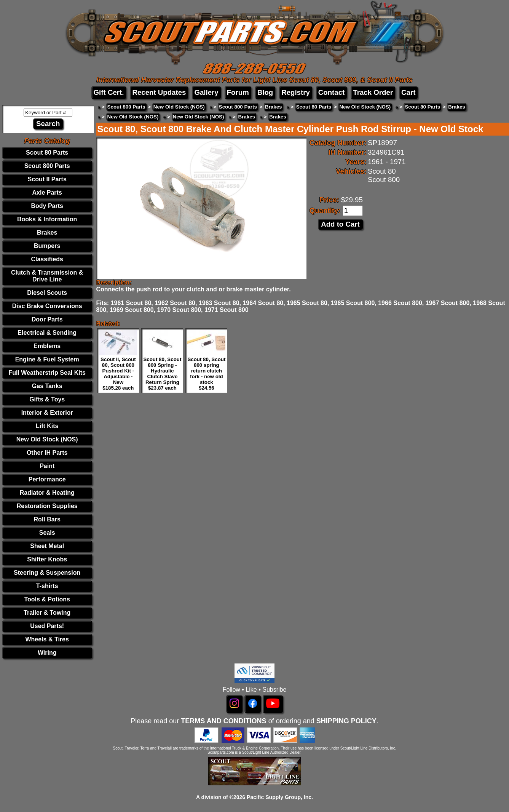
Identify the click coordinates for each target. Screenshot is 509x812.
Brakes (47, 233)
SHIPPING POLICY (346, 721)
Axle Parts (47, 193)
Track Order (373, 92)
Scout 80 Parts (47, 153)
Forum (238, 92)
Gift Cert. (109, 92)
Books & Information (47, 219)
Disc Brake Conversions (47, 306)
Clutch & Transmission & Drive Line (47, 276)
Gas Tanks (47, 386)
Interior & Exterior (47, 413)
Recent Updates (159, 92)
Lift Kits (47, 426)
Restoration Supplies (47, 506)
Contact (331, 92)
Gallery (206, 92)
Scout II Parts (47, 179)
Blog (265, 92)
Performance (47, 479)
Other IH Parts (47, 453)
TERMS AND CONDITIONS (223, 721)
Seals (47, 533)
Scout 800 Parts (47, 166)
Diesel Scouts (47, 293)
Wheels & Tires (47, 639)
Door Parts (47, 319)
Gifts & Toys (47, 399)
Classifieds (47, 259)
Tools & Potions (47, 599)
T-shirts (47, 586)
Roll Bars (47, 519)
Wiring (47, 653)
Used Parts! (47, 626)
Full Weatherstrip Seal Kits (47, 373)
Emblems (47, 346)
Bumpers (47, 246)
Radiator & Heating (47, 493)
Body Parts (47, 206)
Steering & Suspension (47, 573)
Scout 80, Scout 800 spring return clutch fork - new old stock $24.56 (206, 374)
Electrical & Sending (47, 333)
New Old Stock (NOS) (47, 439)
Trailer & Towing (47, 613)
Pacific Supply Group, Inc (279, 797)
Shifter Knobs (47, 559)
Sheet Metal (47, 546)
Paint (47, 466)
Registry (296, 92)
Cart (408, 92)
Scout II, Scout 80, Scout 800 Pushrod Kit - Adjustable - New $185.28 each (118, 374)
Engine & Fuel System (47, 359)
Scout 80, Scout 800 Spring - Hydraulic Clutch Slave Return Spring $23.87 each (162, 374)
